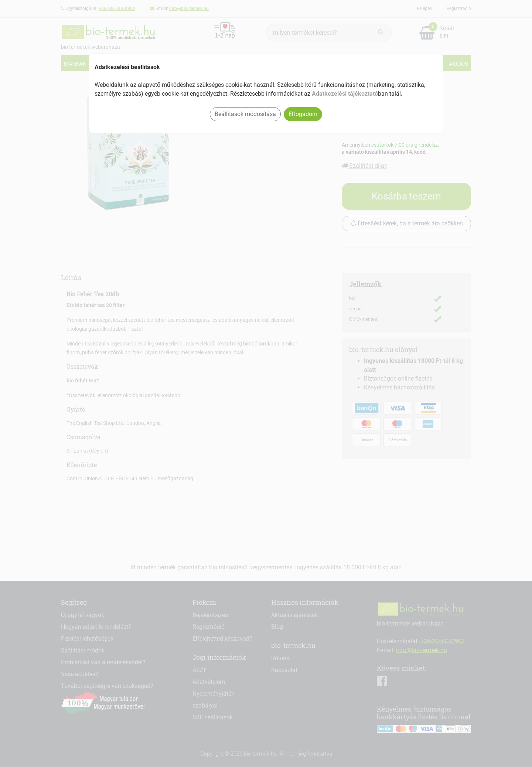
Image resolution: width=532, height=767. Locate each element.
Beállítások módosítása (245, 114)
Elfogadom (303, 114)
